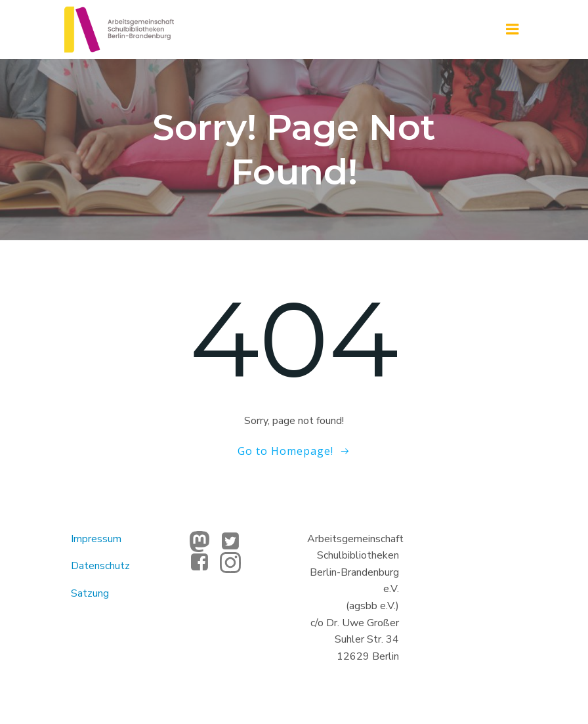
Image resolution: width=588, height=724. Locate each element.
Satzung (90, 593)
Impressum (96, 539)
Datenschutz (100, 566)
